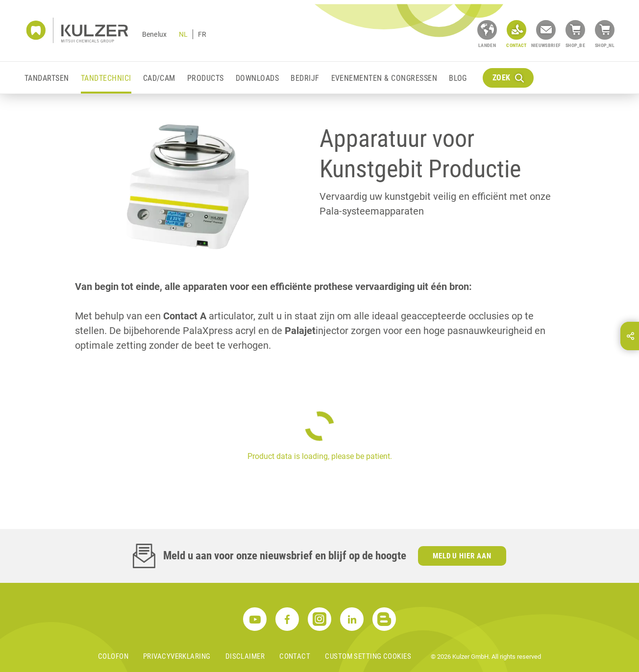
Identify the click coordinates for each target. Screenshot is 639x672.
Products (206, 78)
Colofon (113, 656)
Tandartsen (47, 78)
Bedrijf (305, 78)
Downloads (257, 78)
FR (202, 34)
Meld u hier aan (462, 556)
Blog (458, 78)
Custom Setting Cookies (368, 656)
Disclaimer (245, 656)
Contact (295, 656)
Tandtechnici (106, 78)
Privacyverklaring (177, 656)
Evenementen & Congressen (384, 78)
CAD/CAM (159, 78)
